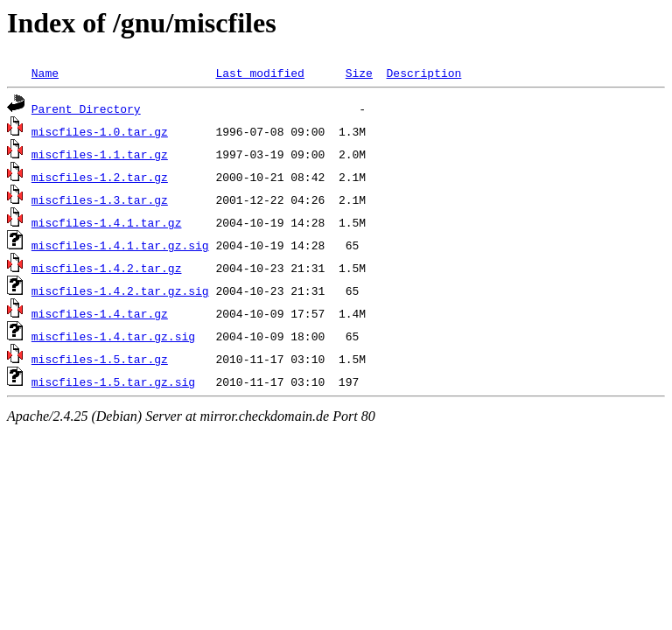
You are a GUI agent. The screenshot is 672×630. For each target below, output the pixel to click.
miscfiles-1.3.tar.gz (100, 199)
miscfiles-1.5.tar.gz (100, 359)
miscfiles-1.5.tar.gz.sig (113, 381)
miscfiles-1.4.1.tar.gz (107, 222)
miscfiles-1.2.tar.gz (100, 177)
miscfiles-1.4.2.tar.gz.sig (120, 290)
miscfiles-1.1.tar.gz (100, 154)
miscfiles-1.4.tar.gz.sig (113, 336)
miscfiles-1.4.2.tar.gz (107, 268)
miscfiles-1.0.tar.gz (100, 131)
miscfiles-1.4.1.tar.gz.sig (120, 245)
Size (359, 73)
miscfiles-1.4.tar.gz (100, 313)
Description (423, 73)
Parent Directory (86, 108)
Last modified (259, 73)
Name (45, 73)
